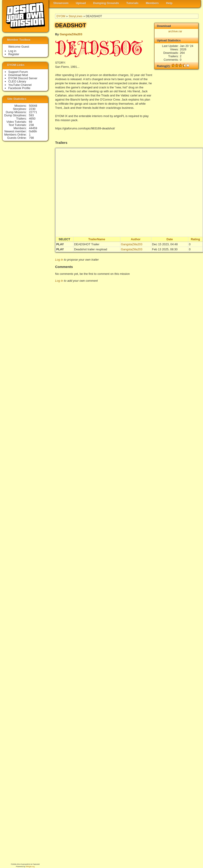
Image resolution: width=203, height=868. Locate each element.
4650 (32, 119)
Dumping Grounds (106, 3)
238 (31, 125)
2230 (32, 109)
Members (152, 3)
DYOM (61, 16)
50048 (33, 106)
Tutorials (132, 3)
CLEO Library (17, 81)
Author (136, 239)
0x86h (33, 131)
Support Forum (18, 72)
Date (170, 239)
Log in (59, 260)
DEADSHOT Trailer (87, 244)
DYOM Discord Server (23, 78)
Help (169, 3)
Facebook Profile (19, 88)
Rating (195, 239)
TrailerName (97, 239)
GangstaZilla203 (71, 34)
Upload (81, 3)
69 (31, 122)
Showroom (61, 3)
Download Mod (18, 75)
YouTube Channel (20, 85)
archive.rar (175, 31)
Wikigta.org (30, 867)
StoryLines (76, 16)
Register (14, 54)
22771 (33, 112)
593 (31, 115)
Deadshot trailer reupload (91, 249)
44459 (33, 128)
